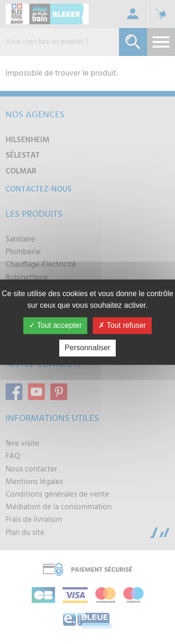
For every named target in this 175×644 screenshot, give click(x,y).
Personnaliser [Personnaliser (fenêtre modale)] (88, 348)
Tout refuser (122, 325)
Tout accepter (55, 325)
